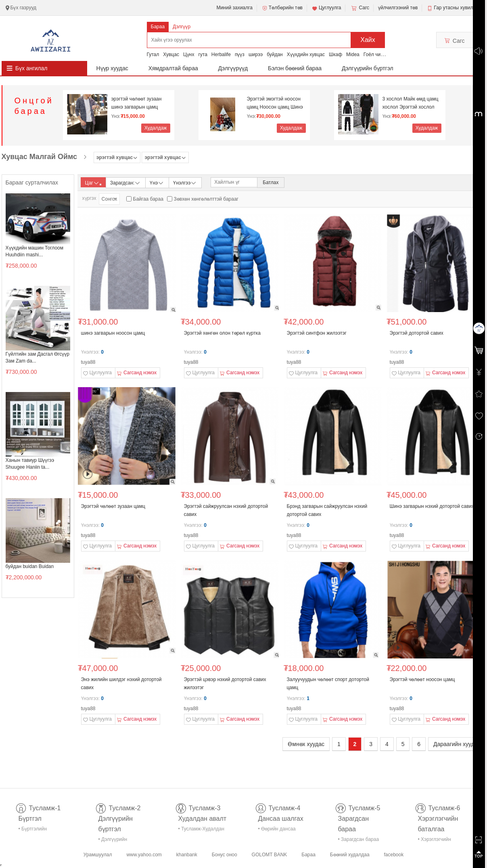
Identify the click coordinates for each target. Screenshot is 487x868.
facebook (394, 855)
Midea (353, 55)
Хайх (368, 40)
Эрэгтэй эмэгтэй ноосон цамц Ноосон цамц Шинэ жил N (275, 103)
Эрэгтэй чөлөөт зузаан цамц (113, 506)
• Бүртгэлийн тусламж (33, 830)
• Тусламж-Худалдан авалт (201, 830)
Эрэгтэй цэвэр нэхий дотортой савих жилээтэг (225, 683)
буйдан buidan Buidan (30, 566)
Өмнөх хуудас (306, 744)
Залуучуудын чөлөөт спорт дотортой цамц (328, 683)
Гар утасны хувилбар (457, 8)
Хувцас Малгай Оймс (40, 157)
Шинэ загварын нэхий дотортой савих (432, 506)
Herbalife (221, 55)
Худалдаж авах (156, 129)
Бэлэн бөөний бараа (295, 68)
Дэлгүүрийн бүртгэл (368, 68)
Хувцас (171, 55)
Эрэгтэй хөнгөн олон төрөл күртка (222, 333)
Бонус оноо (225, 855)
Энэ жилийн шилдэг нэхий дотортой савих (121, 683)
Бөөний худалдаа (350, 855)
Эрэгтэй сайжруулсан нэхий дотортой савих (226, 510)
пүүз (240, 55)
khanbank (187, 855)
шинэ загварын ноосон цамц (113, 333)
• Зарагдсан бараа (359, 839)
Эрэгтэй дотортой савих (417, 333)
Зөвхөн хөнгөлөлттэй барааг (206, 199)
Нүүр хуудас (112, 68)
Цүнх (189, 55)
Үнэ (157, 182)
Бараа (158, 27)
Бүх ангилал (31, 68)
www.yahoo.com (144, 855)
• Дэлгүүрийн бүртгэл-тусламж (117, 841)
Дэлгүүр (182, 27)
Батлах (271, 182)
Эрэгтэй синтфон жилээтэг (317, 333)
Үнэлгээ (185, 182)
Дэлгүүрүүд (233, 68)
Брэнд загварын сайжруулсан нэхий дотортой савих (327, 510)
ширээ (256, 55)
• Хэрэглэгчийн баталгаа (435, 841)
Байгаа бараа (148, 199)
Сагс (360, 8)
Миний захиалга (234, 8)
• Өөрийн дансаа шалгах (277, 830)
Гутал (153, 55)
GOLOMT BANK (270, 855)
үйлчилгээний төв (398, 8)
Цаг (93, 183)
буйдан (275, 55)
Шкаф (335, 55)
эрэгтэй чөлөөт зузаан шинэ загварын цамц (137, 103)
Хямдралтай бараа (173, 68)
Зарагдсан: (126, 182)
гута (203, 55)
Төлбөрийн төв (282, 8)
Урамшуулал (98, 855)
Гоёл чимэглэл (380, 55)
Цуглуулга (326, 8)
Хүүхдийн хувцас (306, 55)
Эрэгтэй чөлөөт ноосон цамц (422, 679)
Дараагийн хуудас (457, 744)
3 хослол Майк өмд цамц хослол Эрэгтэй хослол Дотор (411, 103)
